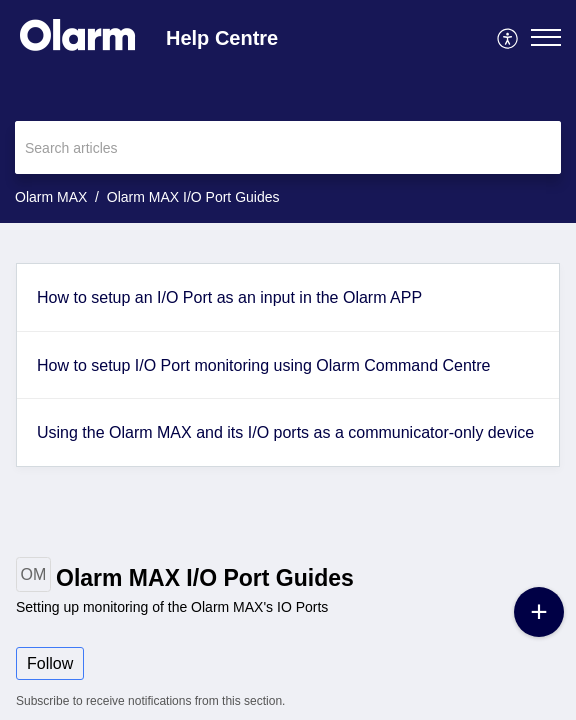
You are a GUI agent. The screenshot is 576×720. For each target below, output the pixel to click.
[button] (508, 37)
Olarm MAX (51, 197)
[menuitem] (508, 37)
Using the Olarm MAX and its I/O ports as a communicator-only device (285, 432)
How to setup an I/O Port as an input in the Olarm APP (229, 297)
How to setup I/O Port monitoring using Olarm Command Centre (264, 365)
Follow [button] (50, 663)
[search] (288, 147)
